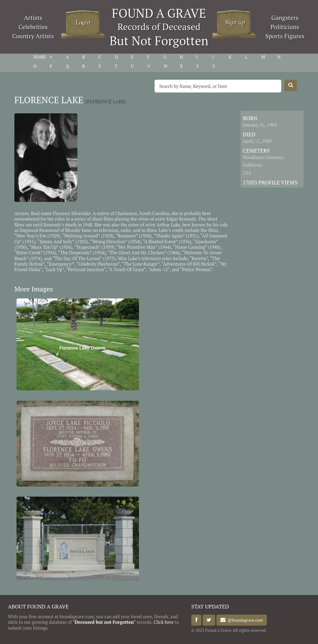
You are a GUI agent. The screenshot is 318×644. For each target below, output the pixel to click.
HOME (40, 57)
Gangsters (285, 18)
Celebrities (33, 27)
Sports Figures (285, 36)
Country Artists (33, 36)
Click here (164, 622)
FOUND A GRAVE (159, 13)
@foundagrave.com (244, 620)
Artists (33, 18)
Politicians (285, 27)
